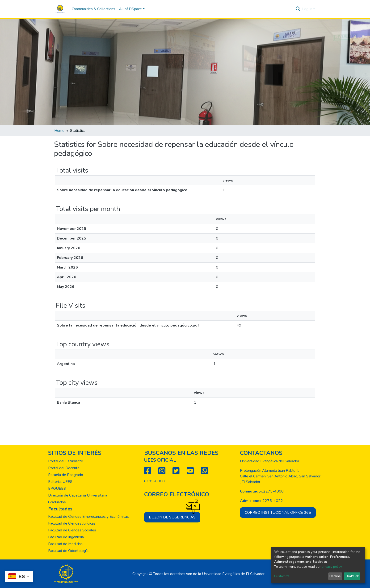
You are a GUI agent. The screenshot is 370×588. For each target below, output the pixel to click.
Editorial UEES (60, 482)
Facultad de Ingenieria (66, 537)
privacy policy (332, 567)
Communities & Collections (93, 9)
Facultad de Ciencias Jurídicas (72, 523)
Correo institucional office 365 (278, 513)
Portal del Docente (64, 468)
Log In (307, 9)
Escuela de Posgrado (66, 475)
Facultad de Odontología (68, 551)
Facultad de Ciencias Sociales (72, 530)
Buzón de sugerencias (175, 516)
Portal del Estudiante (66, 461)
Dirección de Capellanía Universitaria (78, 495)
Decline (335, 576)
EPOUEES (57, 489)
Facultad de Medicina (65, 544)
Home (59, 131)
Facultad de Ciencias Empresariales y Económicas (88, 517)
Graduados (57, 502)
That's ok (352, 576)
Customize (282, 576)
